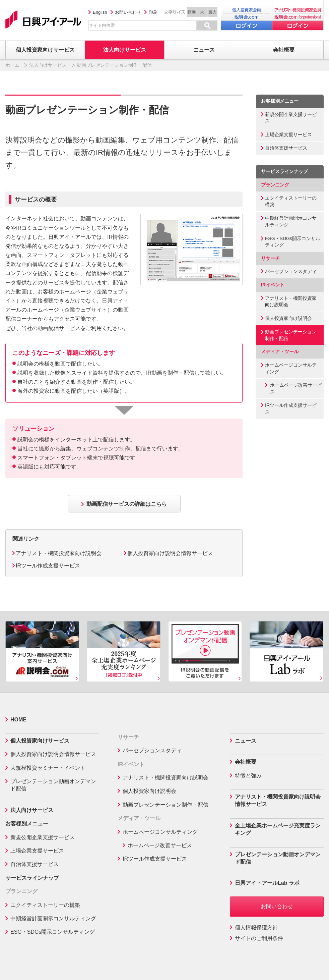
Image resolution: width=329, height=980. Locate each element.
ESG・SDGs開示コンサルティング (293, 242)
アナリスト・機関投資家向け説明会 (59, 553)
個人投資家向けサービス (40, 741)
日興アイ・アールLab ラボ (267, 883)
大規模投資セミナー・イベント (48, 768)
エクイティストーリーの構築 (291, 201)
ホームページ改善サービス (296, 388)
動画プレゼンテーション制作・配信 (291, 335)
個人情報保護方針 (256, 928)
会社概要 (246, 762)
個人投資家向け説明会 (288, 318)
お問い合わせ (128, 12)
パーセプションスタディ (291, 271)
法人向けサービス (48, 65)
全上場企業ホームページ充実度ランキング (278, 829)
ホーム (12, 65)
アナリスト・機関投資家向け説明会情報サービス (278, 800)
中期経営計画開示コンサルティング (291, 221)
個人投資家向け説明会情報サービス (170, 553)
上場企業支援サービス (288, 134)
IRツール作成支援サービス (48, 566)
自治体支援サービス (286, 148)
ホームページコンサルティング (291, 368)
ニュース (246, 741)
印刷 (153, 12)
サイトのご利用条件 (259, 938)
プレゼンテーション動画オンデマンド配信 (53, 785)
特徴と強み (248, 776)
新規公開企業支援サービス (291, 118)
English (100, 12)
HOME (18, 720)
